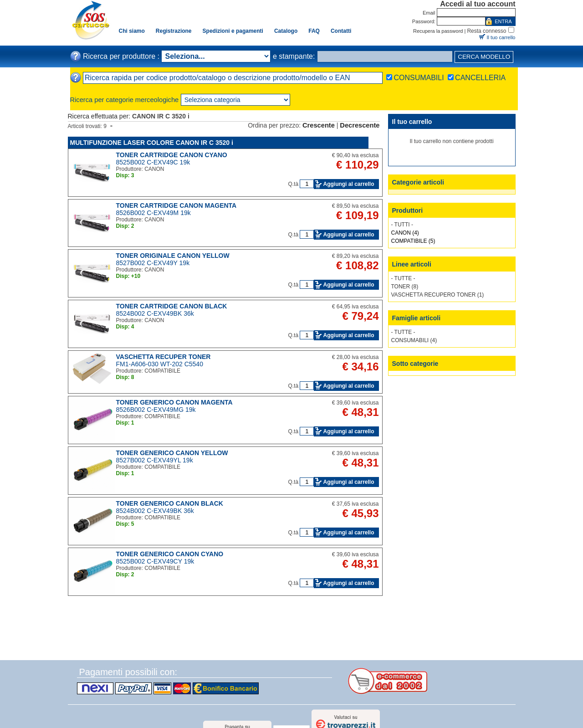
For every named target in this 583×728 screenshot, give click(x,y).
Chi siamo (132, 31)
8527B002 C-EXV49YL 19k (155, 460)
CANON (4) (405, 233)
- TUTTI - (402, 225)
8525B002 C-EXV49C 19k (153, 162)
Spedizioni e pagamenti (233, 31)
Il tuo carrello (501, 37)
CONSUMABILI (419, 78)
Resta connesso (486, 31)
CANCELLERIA (480, 78)
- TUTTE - (403, 278)
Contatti (341, 31)
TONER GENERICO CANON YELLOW (172, 453)
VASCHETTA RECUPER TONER (164, 357)
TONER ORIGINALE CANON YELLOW (173, 256)
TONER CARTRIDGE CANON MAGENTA (176, 205)
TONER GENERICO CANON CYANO (170, 554)
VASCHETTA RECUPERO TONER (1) (438, 295)
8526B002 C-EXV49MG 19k (156, 410)
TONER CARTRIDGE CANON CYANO (172, 155)
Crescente (319, 125)
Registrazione (174, 31)
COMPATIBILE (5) (413, 241)
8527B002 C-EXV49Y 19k (153, 263)
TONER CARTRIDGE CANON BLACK (172, 306)
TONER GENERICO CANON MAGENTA (174, 402)
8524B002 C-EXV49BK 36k (155, 313)
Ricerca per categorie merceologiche (125, 100)
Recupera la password (438, 31)
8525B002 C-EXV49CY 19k (155, 561)
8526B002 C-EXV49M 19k (153, 213)
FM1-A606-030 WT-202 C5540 (160, 364)
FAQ (314, 31)
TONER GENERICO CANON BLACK (170, 503)
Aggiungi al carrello (348, 184)
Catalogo (286, 31)
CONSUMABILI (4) (414, 340)
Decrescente (360, 125)
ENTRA (503, 21)
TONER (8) (405, 287)
